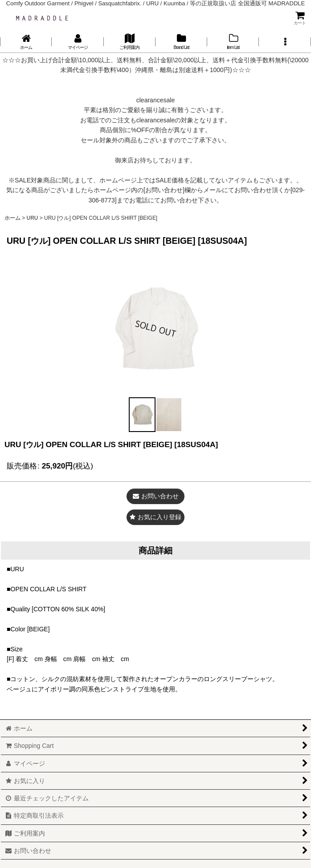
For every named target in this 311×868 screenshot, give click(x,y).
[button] (285, 42)
